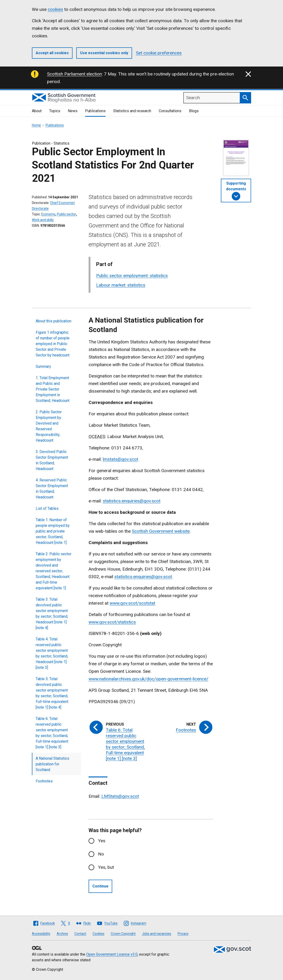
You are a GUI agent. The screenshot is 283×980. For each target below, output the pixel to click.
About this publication (54, 321)
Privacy (183, 934)
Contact (80, 934)
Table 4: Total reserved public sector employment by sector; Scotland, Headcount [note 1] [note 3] (52, 653)
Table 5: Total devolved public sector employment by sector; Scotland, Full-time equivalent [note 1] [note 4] (52, 693)
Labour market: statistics (121, 285)
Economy (48, 214)
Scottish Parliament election (74, 74)
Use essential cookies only (104, 53)
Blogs (194, 111)
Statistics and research (132, 111)
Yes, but (106, 867)
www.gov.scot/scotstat (132, 603)
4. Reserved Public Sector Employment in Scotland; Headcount (52, 489)
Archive (62, 934)
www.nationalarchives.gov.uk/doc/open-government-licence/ (148, 679)
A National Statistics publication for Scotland (52, 764)
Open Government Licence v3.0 (112, 954)
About (37, 111)
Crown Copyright (123, 934)
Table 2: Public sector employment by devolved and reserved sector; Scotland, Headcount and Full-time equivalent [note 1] (54, 571)
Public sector (66, 214)
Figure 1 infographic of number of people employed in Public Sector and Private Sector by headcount (53, 344)
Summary (43, 366)
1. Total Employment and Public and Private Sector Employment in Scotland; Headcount (53, 389)
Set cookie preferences (159, 53)
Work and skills (43, 220)
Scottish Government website (161, 531)
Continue (100, 886)
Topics (55, 111)
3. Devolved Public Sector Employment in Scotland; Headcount (52, 460)
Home (36, 125)
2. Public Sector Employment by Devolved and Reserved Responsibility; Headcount (49, 426)
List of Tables (47, 508)
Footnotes (44, 781)
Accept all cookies (52, 53)
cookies (55, 9)
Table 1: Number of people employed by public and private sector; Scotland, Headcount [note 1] (53, 531)
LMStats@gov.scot (120, 796)
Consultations (170, 111)
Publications (95, 111)
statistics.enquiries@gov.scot (132, 501)
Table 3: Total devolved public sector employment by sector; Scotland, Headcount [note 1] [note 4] (52, 614)
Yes (102, 841)
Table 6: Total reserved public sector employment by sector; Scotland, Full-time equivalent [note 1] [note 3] (52, 733)
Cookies (99, 934)
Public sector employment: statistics (132, 276)
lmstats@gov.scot (120, 459)
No (101, 854)
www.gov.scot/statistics (112, 622)
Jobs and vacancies (157, 934)
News (73, 111)
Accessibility (41, 934)
